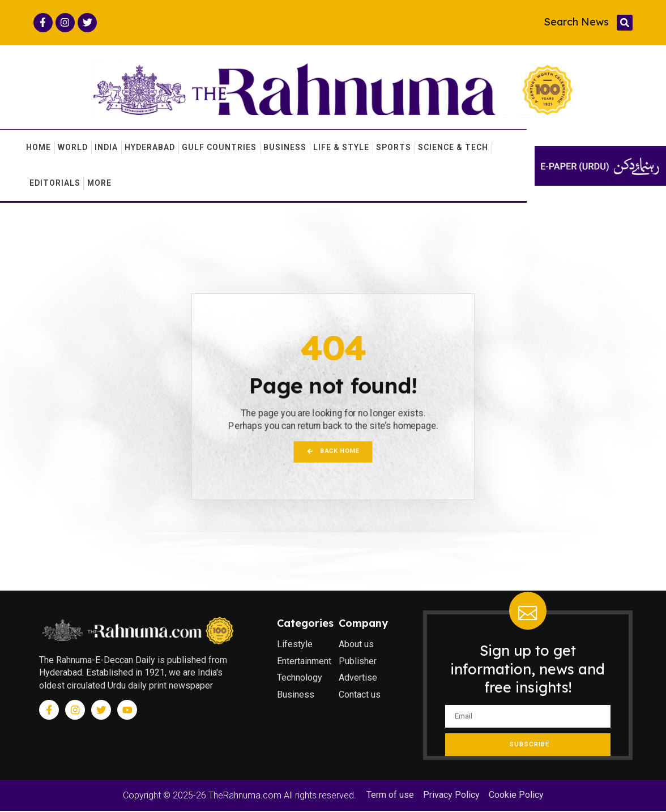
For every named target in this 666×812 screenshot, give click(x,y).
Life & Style (341, 148)
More (99, 183)
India (106, 148)
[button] (625, 23)
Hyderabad (150, 148)
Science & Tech (453, 148)
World (73, 148)
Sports (394, 148)
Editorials (55, 183)
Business (285, 148)
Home (39, 148)
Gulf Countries (219, 148)
